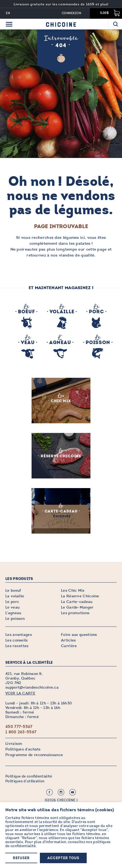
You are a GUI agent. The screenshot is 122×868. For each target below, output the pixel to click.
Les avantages (19, 635)
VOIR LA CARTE (20, 693)
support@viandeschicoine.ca (32, 687)
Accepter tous (63, 858)
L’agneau (13, 613)
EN (8, 13)
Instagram (61, 792)
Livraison (14, 744)
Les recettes (17, 646)
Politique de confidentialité (29, 776)
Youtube (73, 792)
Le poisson (15, 619)
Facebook (49, 792)
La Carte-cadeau (77, 602)
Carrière (69, 646)
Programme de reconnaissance (34, 755)
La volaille (15, 596)
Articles (68, 640)
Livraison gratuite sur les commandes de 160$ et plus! (61, 4)
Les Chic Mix (73, 590)
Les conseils (17, 640)
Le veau (12, 607)
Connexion (71, 13)
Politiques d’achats (23, 749)
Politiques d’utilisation (25, 781)
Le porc (12, 602)
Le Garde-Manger (77, 607)
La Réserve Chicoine (80, 596)
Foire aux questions (79, 635)
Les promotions (75, 613)
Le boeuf (13, 590)
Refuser (21, 858)
